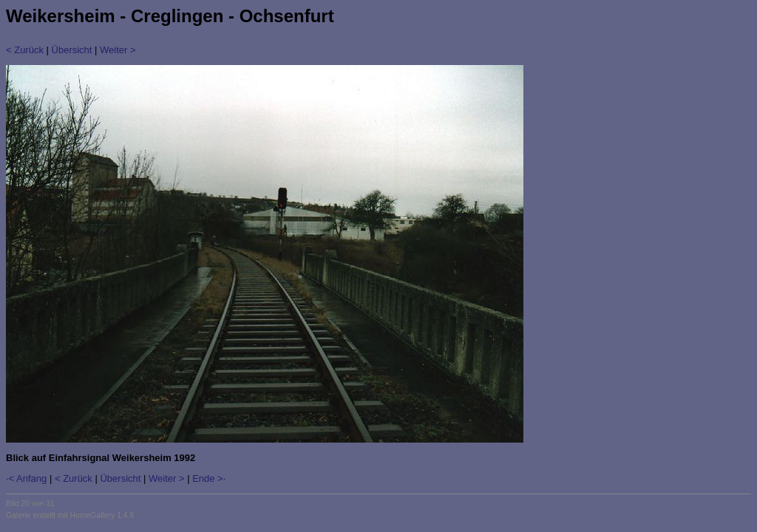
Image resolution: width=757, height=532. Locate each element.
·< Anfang (26, 478)
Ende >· (209, 478)
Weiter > (118, 50)
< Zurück (25, 50)
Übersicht (72, 50)
